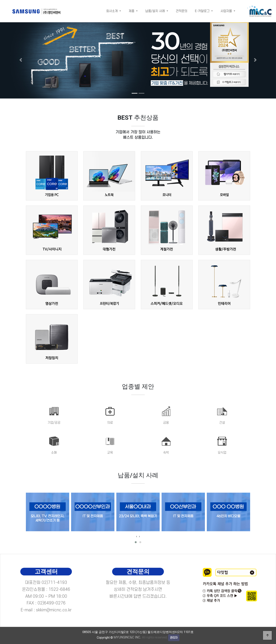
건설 (222, 423)
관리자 (174, 638)
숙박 (166, 453)
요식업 (222, 453)
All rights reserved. (140, 637)
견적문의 (182, 11)
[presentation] (137, 536)
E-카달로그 (203, 11)
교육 (110, 453)
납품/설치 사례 (156, 11)
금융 (166, 423)
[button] (21, 60)
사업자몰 (227, 11)
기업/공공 (54, 423)
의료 (110, 423)
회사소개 (112, 11)
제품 (132, 11)
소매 (54, 453)
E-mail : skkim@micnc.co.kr (46, 610)
